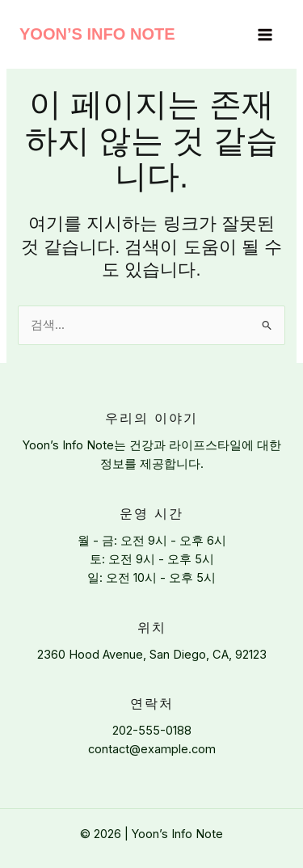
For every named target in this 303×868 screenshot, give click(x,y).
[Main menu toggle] (265, 35)
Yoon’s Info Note (97, 34)
